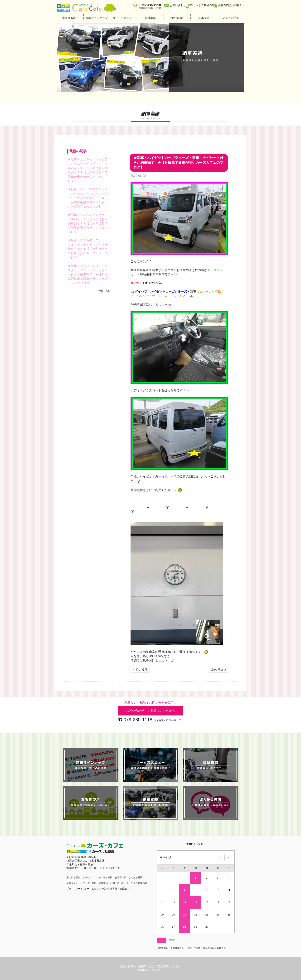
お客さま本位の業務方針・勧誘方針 (110, 889)
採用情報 (239, 5)
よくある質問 (231, 18)
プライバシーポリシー (78, 889)
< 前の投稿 (140, 670)
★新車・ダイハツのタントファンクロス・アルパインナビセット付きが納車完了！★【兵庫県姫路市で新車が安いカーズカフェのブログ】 (88, 198)
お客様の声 (177, 18)
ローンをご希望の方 (202, 5)
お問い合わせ (178, 5)
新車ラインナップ (97, 18)
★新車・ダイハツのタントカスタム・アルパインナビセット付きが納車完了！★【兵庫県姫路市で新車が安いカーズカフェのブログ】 (88, 274)
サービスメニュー (124, 18)
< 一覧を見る (103, 291)
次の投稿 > (218, 670)
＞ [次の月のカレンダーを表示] (228, 858)
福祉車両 (150, 18)
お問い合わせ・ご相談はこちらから (150, 711)
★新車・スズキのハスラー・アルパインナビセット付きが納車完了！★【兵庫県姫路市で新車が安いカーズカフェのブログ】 (88, 223)
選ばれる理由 (70, 18)
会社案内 (223, 5)
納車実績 (204, 18)
